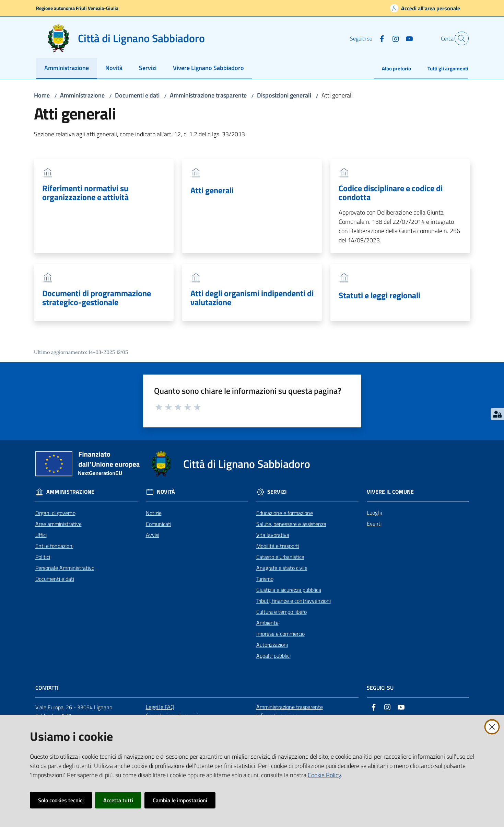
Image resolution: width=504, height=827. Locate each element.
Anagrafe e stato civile (282, 568)
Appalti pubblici (273, 656)
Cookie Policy (324, 775)
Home (42, 95)
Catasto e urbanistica (280, 557)
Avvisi (153, 535)
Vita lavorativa (273, 535)
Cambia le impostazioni (180, 800)
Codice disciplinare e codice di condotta (391, 193)
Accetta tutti (118, 800)
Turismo (265, 579)
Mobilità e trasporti (278, 546)
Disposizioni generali (284, 95)
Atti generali (212, 190)
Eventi (374, 524)
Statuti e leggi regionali (379, 295)
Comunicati (159, 524)
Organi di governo (55, 513)
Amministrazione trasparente (208, 95)
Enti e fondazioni (54, 546)
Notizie (154, 513)
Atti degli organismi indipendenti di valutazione (252, 298)
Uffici (41, 535)
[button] (460, 38)
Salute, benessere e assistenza (291, 524)
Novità (166, 492)
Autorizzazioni (272, 645)
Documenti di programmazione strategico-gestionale (97, 298)
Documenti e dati (137, 95)
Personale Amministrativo (65, 568)
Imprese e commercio (280, 634)
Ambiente (267, 623)
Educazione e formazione (285, 513)
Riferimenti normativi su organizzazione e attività (85, 193)
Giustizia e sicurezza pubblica (289, 590)
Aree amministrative (58, 524)
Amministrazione (82, 95)
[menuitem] (67, 68)
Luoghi (374, 513)
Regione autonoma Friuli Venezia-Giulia (77, 8)
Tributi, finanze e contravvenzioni (294, 601)
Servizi (277, 492)
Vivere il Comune (390, 492)
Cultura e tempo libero (282, 612)
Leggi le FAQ (160, 707)
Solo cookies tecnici (61, 800)
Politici (43, 557)
